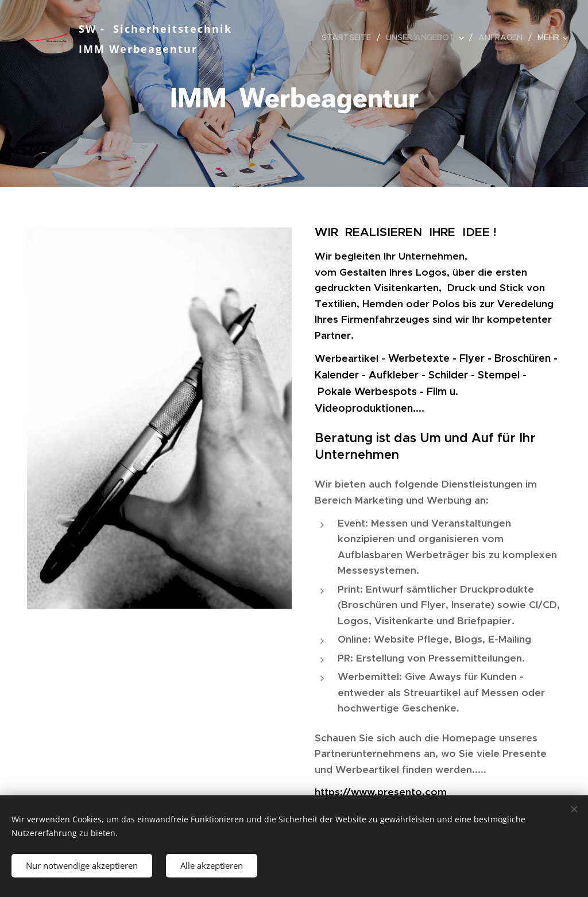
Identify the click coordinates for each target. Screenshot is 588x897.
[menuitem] (349, 37)
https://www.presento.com (381, 792)
